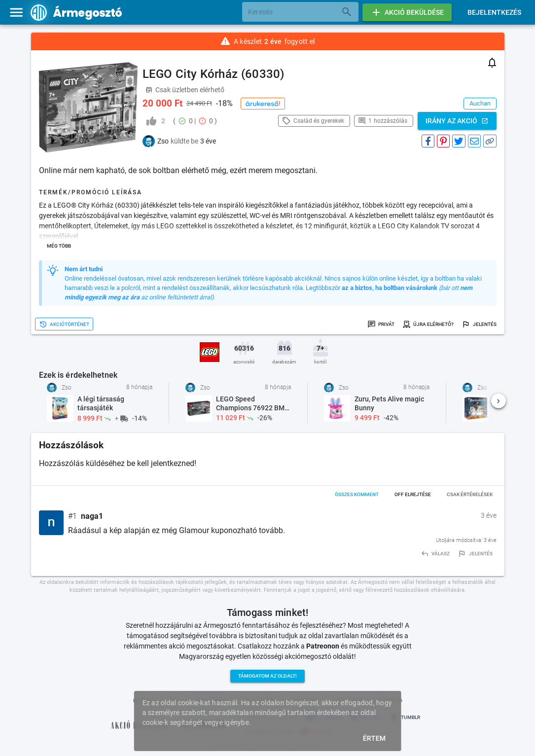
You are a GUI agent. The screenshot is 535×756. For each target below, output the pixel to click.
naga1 (92, 516)
